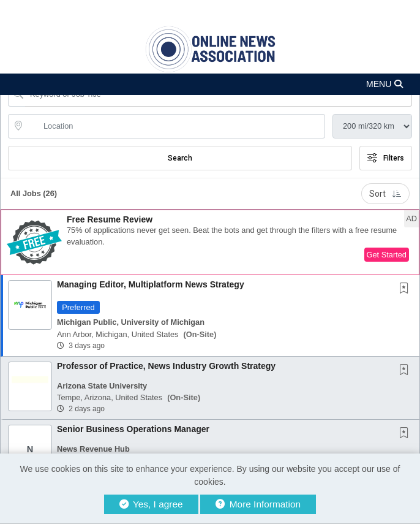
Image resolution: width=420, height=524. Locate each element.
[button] (210, 84)
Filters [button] (386, 158)
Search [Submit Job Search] (180, 158)
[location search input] (175, 126)
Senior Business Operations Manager (133, 429)
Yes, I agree (151, 504)
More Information (258, 504)
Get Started (387, 255)
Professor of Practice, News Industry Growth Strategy (166, 366)
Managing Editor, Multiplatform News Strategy (151, 284)
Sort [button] (385, 194)
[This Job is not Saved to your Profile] (407, 289)
